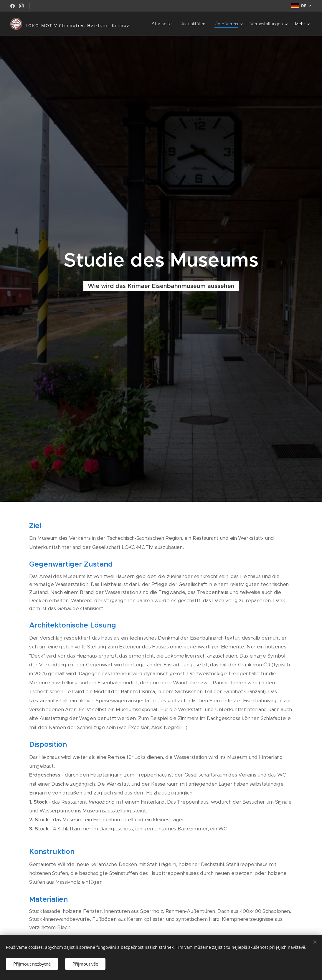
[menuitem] (162, 24)
